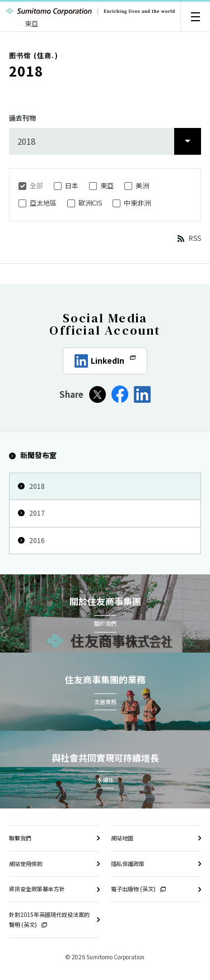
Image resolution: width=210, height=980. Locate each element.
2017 (31, 513)
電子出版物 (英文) (138, 889)
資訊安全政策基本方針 (37, 889)
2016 (31, 540)
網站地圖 (122, 838)
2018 (31, 486)
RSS (195, 238)
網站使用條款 (26, 864)
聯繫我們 (20, 838)
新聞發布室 (33, 455)
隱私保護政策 (128, 864)
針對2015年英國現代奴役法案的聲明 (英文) (49, 920)
